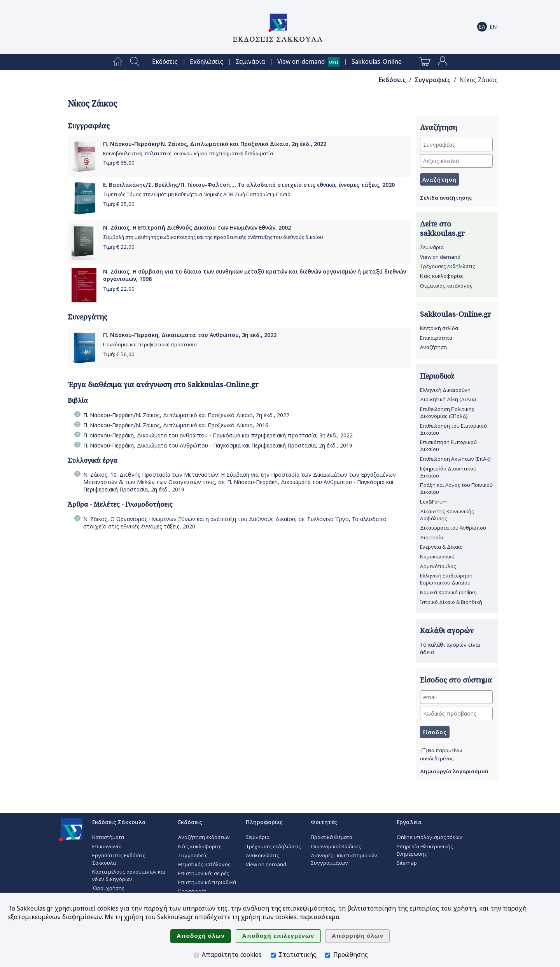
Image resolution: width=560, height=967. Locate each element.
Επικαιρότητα (436, 338)
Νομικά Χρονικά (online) (448, 592)
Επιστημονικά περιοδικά (207, 882)
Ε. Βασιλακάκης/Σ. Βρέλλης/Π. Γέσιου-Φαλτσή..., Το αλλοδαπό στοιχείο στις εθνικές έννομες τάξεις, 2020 (249, 185)
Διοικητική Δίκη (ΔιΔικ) (448, 399)
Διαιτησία (432, 537)
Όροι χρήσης (108, 888)
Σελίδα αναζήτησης (446, 198)
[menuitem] (118, 62)
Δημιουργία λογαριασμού (454, 771)
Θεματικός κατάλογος (446, 286)
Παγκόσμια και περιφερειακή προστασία (150, 345)
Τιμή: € (119, 163)
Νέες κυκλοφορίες (442, 276)
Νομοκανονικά (437, 556)
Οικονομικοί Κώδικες (336, 846)
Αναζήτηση (433, 347)
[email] (456, 697)
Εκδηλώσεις (206, 62)
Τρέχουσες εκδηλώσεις (448, 266)
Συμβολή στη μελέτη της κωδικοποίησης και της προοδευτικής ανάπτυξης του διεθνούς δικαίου (213, 237)
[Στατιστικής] (273, 955)
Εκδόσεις (165, 62)
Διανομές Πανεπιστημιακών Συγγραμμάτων (344, 859)
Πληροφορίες (264, 822)
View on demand (440, 257)
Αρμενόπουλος (438, 566)
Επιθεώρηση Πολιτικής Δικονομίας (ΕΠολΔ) (447, 412)
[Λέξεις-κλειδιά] (456, 161)
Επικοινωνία (107, 846)
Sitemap (407, 863)
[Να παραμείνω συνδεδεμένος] (424, 751)
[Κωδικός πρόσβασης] (456, 713)
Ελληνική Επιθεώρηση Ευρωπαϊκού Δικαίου (446, 579)
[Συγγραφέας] (456, 145)
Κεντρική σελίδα (439, 328)
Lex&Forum (434, 502)
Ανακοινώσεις (262, 855)
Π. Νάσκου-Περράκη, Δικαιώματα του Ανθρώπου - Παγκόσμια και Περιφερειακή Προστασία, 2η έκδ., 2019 (218, 445)
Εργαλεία (409, 822)
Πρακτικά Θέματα (332, 837)
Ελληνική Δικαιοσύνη (445, 390)
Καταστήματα (108, 837)
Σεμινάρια (250, 62)
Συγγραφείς (433, 80)
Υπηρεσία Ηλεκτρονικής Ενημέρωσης (425, 850)
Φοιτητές (324, 822)
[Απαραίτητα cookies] (196, 955)
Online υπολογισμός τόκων (430, 837)
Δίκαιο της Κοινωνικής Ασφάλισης (447, 515)
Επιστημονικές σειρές (204, 873)
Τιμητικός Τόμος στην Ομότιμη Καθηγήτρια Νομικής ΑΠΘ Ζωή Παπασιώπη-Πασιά (197, 194)
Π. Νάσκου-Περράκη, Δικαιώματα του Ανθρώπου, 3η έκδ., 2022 (190, 335)
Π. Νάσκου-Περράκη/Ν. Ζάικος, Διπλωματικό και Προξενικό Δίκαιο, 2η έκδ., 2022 (215, 144)
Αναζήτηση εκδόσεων (204, 837)
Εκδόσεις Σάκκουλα (119, 822)
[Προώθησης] (328, 955)
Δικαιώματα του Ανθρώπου (453, 528)
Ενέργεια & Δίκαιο (441, 547)
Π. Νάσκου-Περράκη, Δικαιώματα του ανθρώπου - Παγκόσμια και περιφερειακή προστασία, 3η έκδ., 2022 (218, 435)
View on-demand (301, 62)
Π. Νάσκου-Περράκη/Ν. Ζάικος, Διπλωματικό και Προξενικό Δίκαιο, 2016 (176, 425)
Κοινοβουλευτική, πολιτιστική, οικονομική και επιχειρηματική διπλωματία (188, 154)
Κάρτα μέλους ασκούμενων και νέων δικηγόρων (129, 875)
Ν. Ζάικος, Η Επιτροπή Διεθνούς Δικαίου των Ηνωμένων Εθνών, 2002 (197, 227)
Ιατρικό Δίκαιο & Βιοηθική (451, 602)
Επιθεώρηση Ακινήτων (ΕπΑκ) (455, 459)
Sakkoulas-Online (377, 62)
